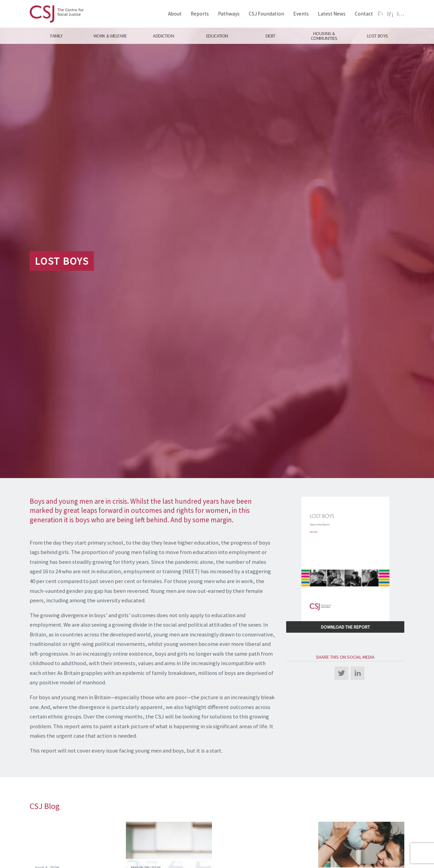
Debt (270, 36)
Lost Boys (377, 36)
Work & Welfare (110, 36)
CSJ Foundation (266, 14)
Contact (364, 14)
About (175, 14)
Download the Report (345, 627)
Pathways (229, 14)
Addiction (163, 36)
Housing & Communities (324, 36)
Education (217, 36)
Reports (200, 14)
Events (301, 14)
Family (56, 36)
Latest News (332, 14)
